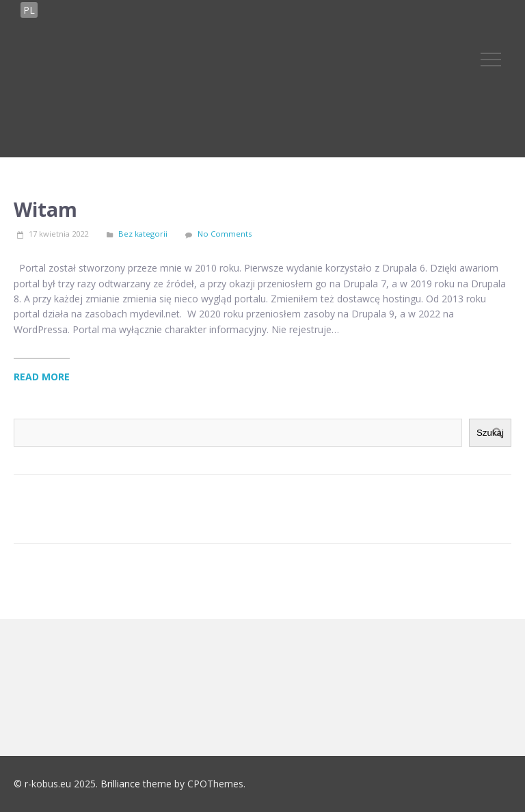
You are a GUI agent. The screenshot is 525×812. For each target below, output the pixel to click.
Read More (42, 377)
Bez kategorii (143, 234)
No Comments (225, 234)
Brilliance (120, 784)
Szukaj (490, 433)
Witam (45, 209)
